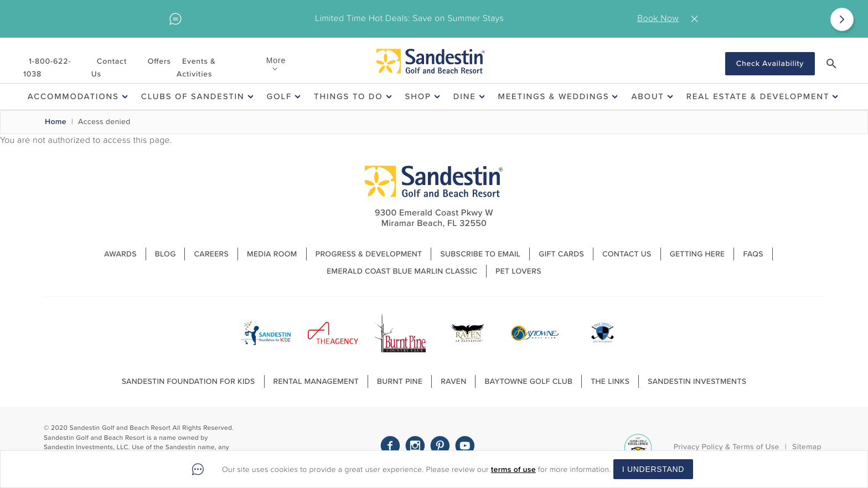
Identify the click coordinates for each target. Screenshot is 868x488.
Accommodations (73, 96)
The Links (610, 381)
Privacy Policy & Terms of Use (727, 447)
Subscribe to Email (480, 254)
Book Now (658, 19)
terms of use (513, 469)
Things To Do (348, 96)
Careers (211, 254)
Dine (465, 96)
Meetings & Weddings (554, 96)
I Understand (653, 469)
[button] (831, 64)
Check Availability (770, 63)
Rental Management (316, 381)
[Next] (842, 19)
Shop (418, 96)
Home (56, 122)
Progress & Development (369, 254)
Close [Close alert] (697, 19)
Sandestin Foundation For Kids (188, 381)
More (276, 60)
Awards (120, 254)
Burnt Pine (400, 381)
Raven (453, 381)
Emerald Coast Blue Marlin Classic (402, 271)
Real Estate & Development (758, 96)
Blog (166, 254)
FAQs (753, 254)
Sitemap (807, 447)
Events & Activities (196, 68)
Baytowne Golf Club (528, 381)
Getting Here (697, 254)
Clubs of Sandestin (193, 96)
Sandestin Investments (697, 381)
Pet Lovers (518, 271)
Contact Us (109, 68)
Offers (159, 61)
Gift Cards (561, 254)
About (647, 96)
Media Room (272, 254)
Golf (279, 96)
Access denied (104, 122)
